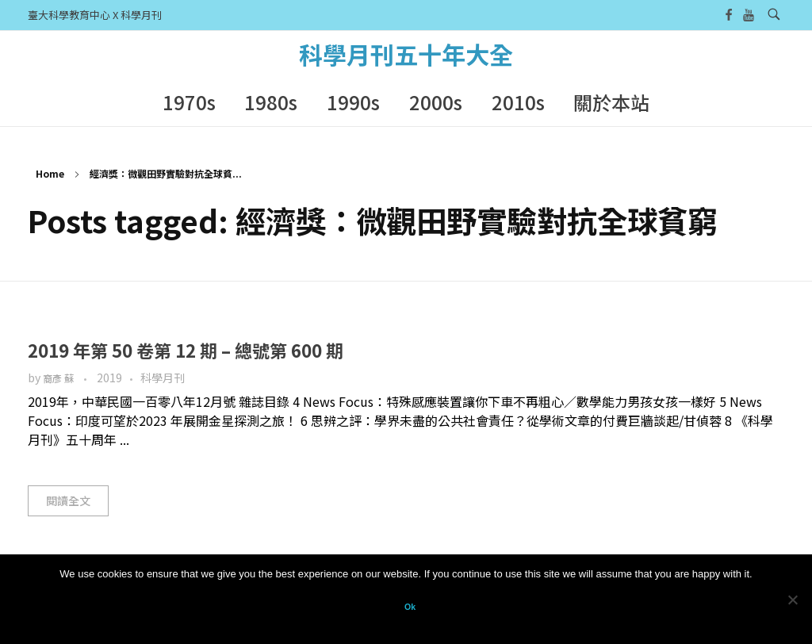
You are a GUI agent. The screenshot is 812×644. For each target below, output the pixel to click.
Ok (410, 607)
